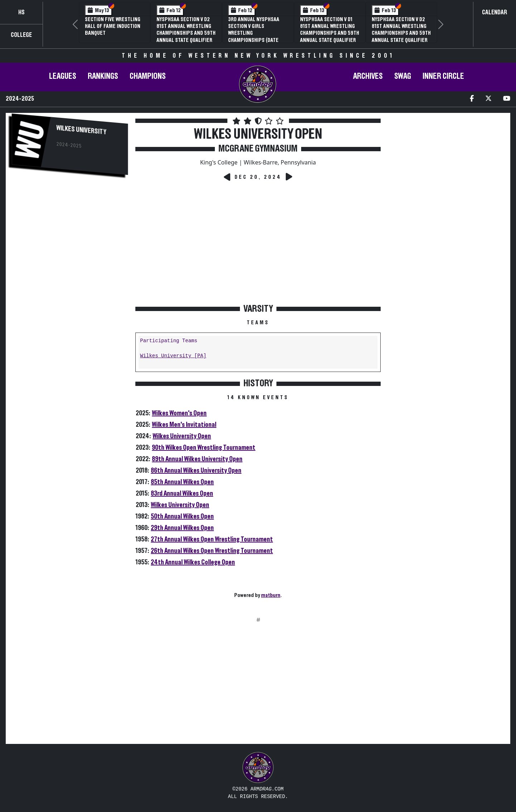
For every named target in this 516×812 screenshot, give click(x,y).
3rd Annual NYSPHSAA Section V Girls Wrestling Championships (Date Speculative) (254, 33)
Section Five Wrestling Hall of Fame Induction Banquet (113, 26)
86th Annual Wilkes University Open (196, 471)
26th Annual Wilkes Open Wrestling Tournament (212, 551)
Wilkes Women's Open (179, 413)
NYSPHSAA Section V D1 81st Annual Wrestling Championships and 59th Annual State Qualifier (330, 30)
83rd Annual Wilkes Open (182, 493)
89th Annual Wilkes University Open (197, 459)
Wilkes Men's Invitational (184, 425)
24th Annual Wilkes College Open (193, 562)
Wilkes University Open (182, 436)
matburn (271, 595)
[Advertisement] (70, 238)
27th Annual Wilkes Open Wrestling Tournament (212, 539)
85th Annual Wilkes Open (182, 482)
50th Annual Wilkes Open (182, 516)
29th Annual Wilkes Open (182, 528)
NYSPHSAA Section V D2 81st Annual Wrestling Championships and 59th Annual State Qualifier (186, 30)
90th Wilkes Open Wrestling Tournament (204, 448)
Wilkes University (81, 130)
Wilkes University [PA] (173, 356)
